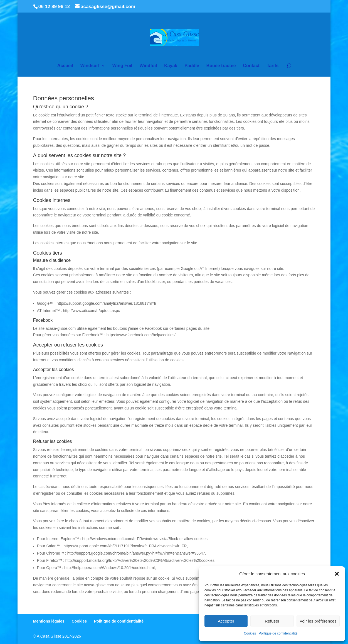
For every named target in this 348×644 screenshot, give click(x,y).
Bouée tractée (221, 66)
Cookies (250, 633)
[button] (337, 574)
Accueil (65, 66)
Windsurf (90, 66)
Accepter (226, 621)
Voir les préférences (318, 621)
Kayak (171, 66)
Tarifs (273, 66)
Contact (251, 66)
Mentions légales (49, 621)
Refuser (272, 621)
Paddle (192, 66)
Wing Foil (122, 66)
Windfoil (148, 66)
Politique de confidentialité (278, 633)
